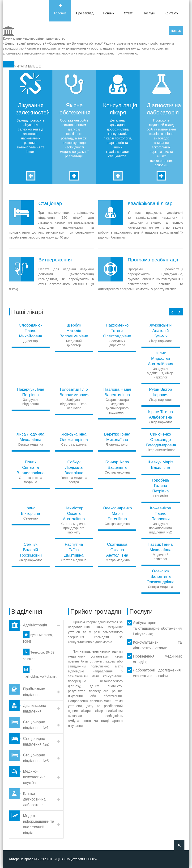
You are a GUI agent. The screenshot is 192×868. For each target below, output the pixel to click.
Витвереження (55, 260)
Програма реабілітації (153, 260)
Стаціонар (50, 203)
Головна (60, 13)
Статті (129, 13)
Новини (109, 13)
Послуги (149, 13)
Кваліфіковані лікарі (151, 203)
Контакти (171, 13)
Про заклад (85, 13)
